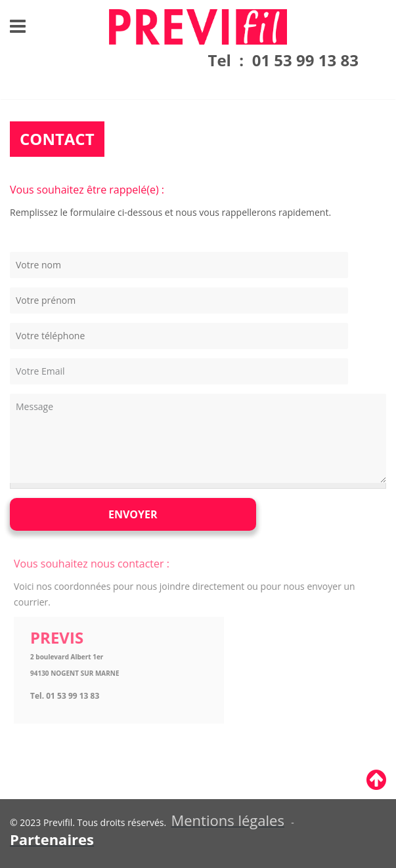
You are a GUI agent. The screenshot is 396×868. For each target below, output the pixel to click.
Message (198, 438)
